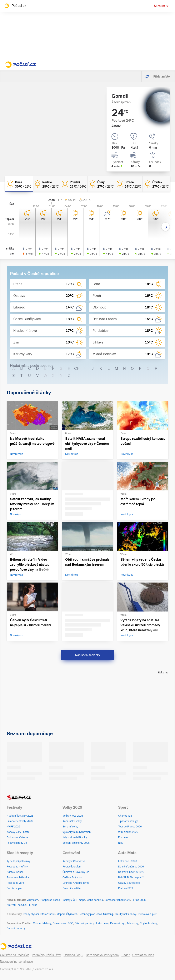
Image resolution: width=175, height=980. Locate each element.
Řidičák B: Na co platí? (131, 877)
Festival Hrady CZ (17, 843)
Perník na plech (16, 888)
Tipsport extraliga (128, 821)
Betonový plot (87, 914)
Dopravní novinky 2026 (131, 872)
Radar (126, 955)
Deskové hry (118, 923)
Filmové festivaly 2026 (20, 821)
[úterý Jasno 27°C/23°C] (101, 184)
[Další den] (166, 227)
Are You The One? (17, 905)
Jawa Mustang (105, 914)
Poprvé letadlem (72, 867)
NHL (121, 843)
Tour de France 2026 (130, 827)
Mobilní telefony (42, 923)
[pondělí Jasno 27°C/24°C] (74, 184)
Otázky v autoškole (129, 883)
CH (77, 368)
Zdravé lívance (15, 872)
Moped (61, 914)
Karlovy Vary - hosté (18, 832)
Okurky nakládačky (126, 914)
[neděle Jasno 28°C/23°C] (46, 184)
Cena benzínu (95, 900)
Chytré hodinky (148, 923)
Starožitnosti (48, 914)
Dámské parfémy (85, 923)
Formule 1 (124, 837)
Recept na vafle (16, 883)
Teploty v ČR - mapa (74, 900)
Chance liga (125, 816)
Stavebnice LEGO (63, 923)
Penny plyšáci (31, 914)
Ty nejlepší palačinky (18, 861)
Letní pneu (102, 923)
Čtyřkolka (72, 914)
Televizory (132, 923)
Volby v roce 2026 (73, 816)
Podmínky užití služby (46, 955)
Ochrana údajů (73, 955)
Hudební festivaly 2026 (20, 816)
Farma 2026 (139, 900)
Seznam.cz (161, 6)
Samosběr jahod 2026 (117, 900)
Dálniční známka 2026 (131, 867)
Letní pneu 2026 (127, 861)
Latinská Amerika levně (76, 883)
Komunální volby (72, 821)
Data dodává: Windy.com (102, 955)
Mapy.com (32, 900)
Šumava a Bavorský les (76, 872)
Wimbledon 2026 (128, 832)
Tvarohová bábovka (18, 877)
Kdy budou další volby (75, 837)
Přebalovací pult (147, 914)
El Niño (33, 905)
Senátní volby (70, 827)
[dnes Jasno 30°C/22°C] (19, 184)
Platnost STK (126, 888)
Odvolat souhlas (143, 955)
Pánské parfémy (16, 928)
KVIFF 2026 (13, 827)
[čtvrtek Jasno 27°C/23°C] (156, 184)
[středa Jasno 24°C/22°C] (129, 184)
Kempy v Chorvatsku (74, 861)
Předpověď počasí (50, 900)
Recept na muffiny (17, 867)
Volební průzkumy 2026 (76, 843)
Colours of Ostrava (17, 837)
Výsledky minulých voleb (77, 832)
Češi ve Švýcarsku (73, 877)
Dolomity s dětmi (72, 888)
